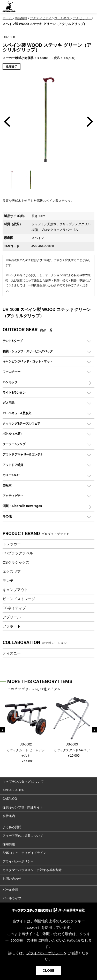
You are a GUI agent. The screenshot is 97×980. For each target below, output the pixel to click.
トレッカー (12, 544)
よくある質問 (12, 827)
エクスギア (12, 572)
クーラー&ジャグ (14, 444)
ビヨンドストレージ (19, 599)
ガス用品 (9, 403)
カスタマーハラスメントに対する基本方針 (32, 870)
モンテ (8, 581)
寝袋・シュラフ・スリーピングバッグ (28, 351)
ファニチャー (11, 372)
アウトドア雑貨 (13, 465)
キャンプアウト (15, 590)
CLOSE (49, 971)
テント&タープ (13, 341)
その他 (7, 516)
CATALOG (10, 799)
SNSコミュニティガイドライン (24, 853)
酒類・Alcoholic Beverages (22, 506)
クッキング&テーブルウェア (21, 423)
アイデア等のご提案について (23, 836)
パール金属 (10, 890)
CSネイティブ (14, 608)
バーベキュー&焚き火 (17, 413)
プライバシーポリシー (18, 861)
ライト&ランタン (14, 392)
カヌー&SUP (11, 475)
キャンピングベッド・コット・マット (28, 361)
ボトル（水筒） (13, 434)
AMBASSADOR (14, 790)
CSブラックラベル (18, 553)
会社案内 (9, 816)
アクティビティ (13, 496)
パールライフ (12, 898)
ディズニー (12, 653)
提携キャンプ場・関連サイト (23, 807)
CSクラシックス (16, 562)
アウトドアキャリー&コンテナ (23, 454)
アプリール (12, 617)
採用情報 (9, 844)
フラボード (12, 626)
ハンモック (10, 382)
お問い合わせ (12, 879)
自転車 (7, 485)
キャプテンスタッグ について (23, 782)
